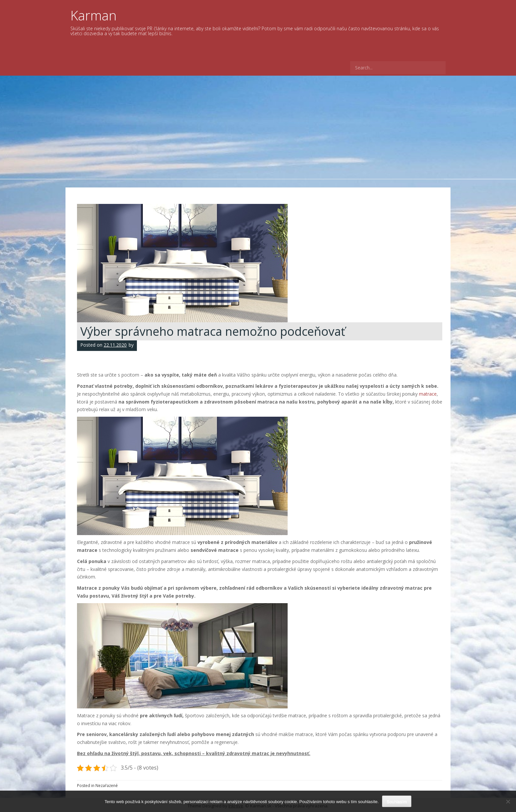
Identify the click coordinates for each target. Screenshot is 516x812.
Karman (93, 15)
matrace (428, 394)
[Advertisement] (258, 125)
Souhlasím (397, 802)
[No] (508, 801)
